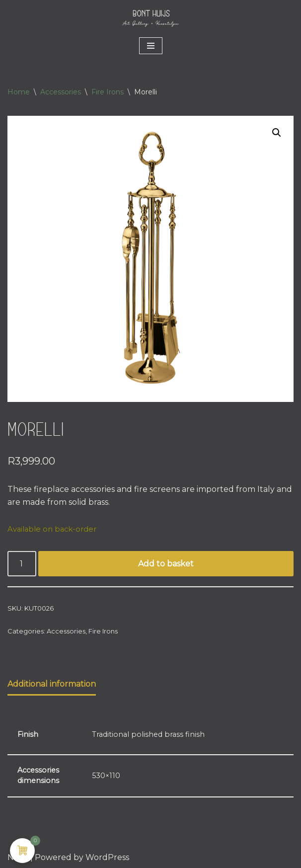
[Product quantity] (22, 564)
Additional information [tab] (52, 684)
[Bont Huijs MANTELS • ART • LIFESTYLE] (150, 18)
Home (19, 92)
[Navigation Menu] (151, 46)
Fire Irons (108, 92)
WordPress (107, 857)
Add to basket (166, 564)
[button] (277, 133)
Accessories (61, 92)
